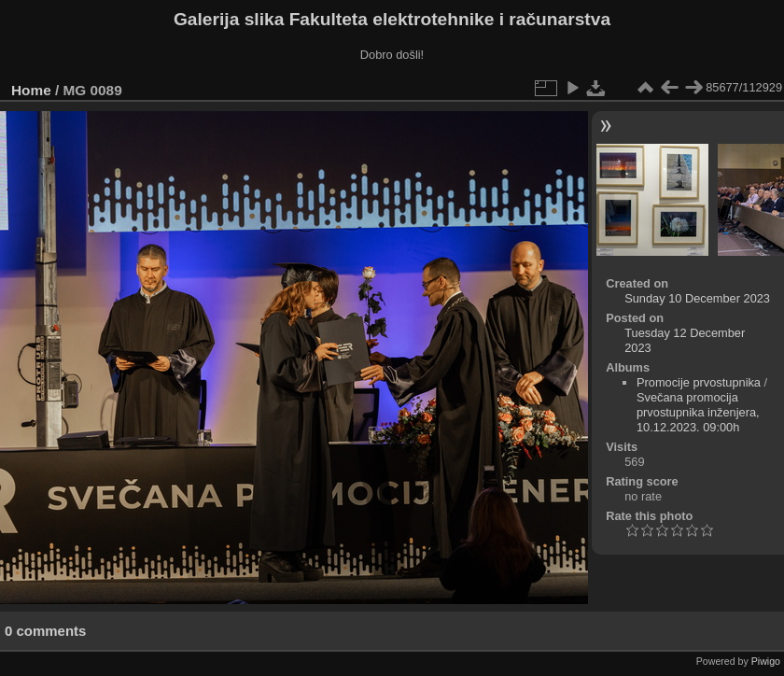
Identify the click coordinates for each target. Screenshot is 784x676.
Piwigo (766, 661)
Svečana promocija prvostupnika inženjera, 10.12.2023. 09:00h (698, 412)
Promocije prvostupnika (699, 382)
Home (31, 90)
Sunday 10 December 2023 (697, 298)
